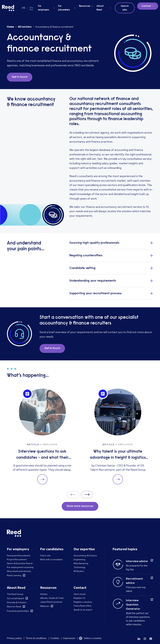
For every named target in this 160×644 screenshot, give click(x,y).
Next (87, 494)
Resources (85, 6)
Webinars (45, 606)
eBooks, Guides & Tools (52, 598)
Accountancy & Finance (85, 556)
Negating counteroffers (86, 256)
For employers (44, 8)
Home (10, 27)
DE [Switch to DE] (24, 8)
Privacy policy (14, 638)
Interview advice (137, 561)
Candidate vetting (82, 268)
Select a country (93, 638)
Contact (146, 6)
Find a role (45, 556)
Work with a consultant (51, 559)
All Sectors (79, 571)
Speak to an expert (83, 610)
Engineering (79, 559)
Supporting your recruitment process (95, 293)
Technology (79, 567)
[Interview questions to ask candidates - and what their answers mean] (42, 437)
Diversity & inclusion (17, 602)
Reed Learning (14, 575)
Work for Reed (14, 607)
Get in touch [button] (20, 77)
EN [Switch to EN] (31, 8)
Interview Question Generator (133, 604)
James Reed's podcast (51, 602)
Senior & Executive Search (20, 563)
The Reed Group (15, 594)
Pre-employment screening (20, 567)
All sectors (25, 27)
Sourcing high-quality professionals (94, 243)
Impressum (69, 638)
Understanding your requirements (93, 281)
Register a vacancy (83, 602)
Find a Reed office (82, 606)
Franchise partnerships (18, 611)
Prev (73, 494)
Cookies (55, 638)
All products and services (19, 571)
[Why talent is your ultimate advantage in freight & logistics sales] (118, 437)
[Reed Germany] (8, 8)
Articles (44, 594)
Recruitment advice (134, 581)
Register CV (79, 598)
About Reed (100, 8)
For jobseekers (64, 8)
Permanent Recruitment (19, 556)
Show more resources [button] (80, 506)
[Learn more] (139, 639)
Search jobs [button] (125, 8)
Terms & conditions (36, 638)
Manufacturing (81, 563)
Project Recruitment (17, 559)
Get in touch (80, 594)
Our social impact (15, 598)
